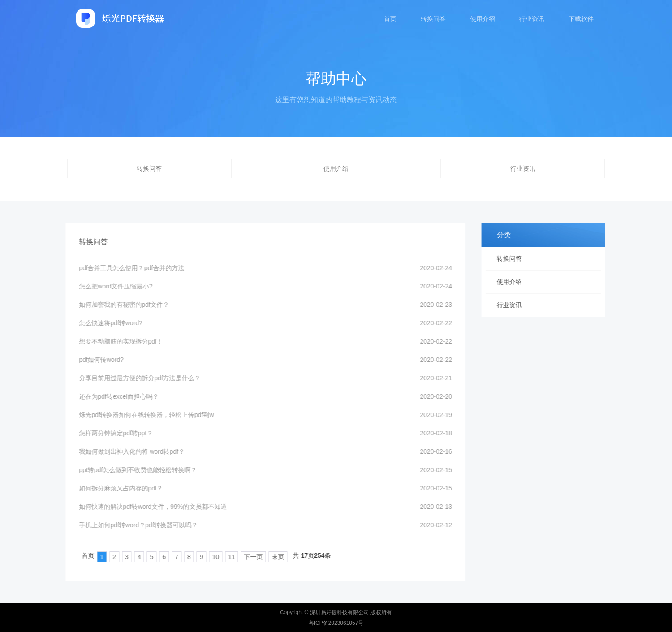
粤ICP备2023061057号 (336, 623)
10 (205, 557)
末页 (268, 557)
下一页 (243, 557)
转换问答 (433, 19)
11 (221, 557)
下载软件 (581, 19)
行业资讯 (532, 19)
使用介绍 (482, 19)
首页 (390, 19)
